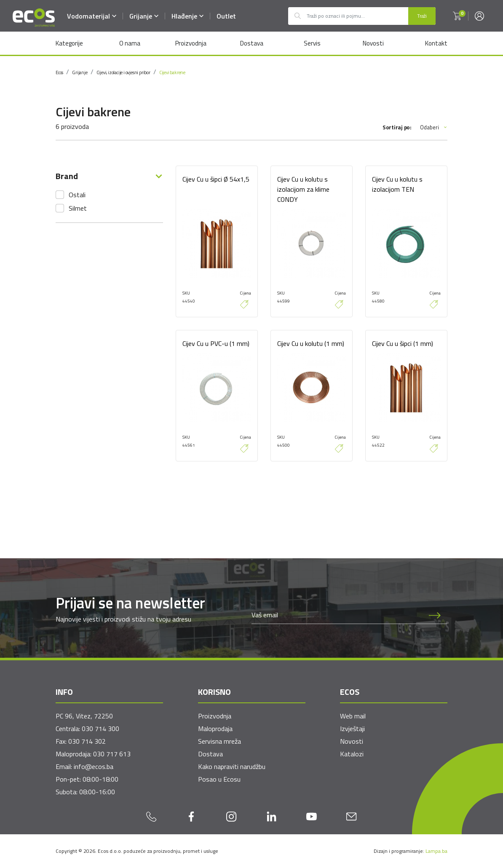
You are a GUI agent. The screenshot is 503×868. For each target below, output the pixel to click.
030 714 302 (87, 741)
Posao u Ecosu (219, 779)
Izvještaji (352, 729)
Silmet (78, 208)
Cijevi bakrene (172, 72)
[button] (457, 16)
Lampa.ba (436, 851)
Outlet (227, 16)
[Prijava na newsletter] (435, 615)
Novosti (373, 43)
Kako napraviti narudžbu (232, 766)
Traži (422, 16)
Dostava (251, 43)
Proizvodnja (190, 43)
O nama (130, 43)
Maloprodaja (215, 729)
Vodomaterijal (92, 16)
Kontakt (436, 43)
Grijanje (144, 16)
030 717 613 (112, 754)
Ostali (77, 195)
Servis (312, 43)
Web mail (353, 716)
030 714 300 (100, 729)
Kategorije (69, 43)
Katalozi (352, 754)
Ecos (59, 72)
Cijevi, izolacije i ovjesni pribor (123, 72)
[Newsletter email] (337, 615)
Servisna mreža (219, 741)
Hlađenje (188, 16)
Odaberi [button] (434, 127)
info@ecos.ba (94, 766)
